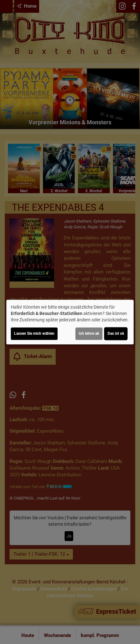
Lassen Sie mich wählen (34, 333)
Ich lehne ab (89, 333)
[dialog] (70, 322)
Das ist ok (116, 333)
